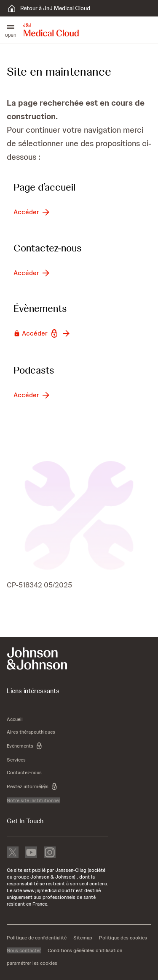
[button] (11, 30)
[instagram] (50, 853)
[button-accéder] (32, 213)
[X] (13, 853)
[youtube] (31, 853)
